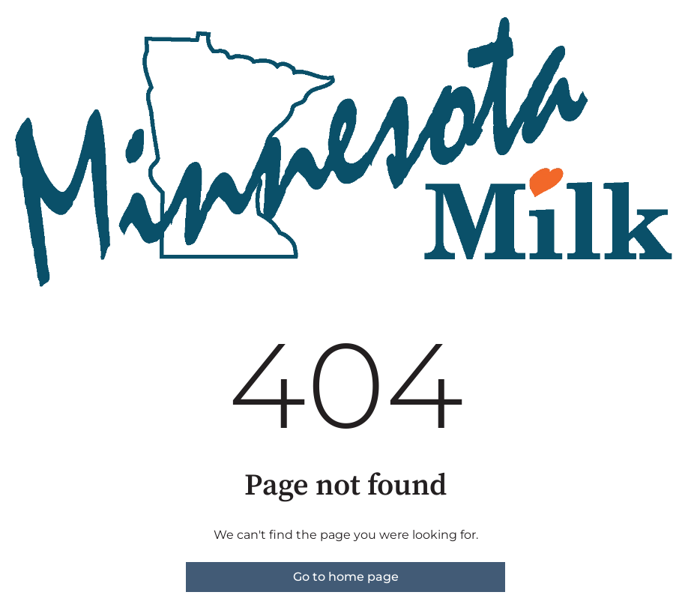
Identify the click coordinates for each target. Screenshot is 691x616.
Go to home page (346, 577)
